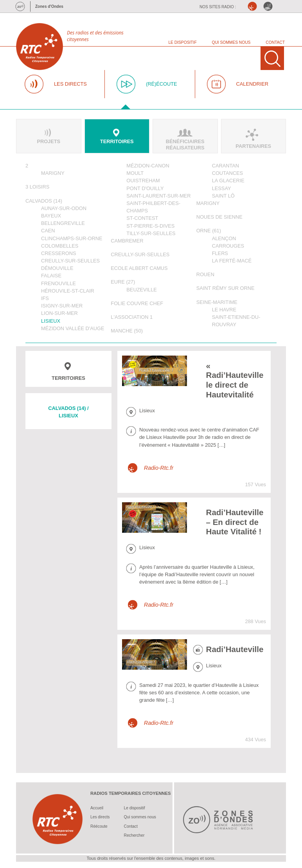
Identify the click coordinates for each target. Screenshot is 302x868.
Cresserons (59, 253)
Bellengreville (63, 223)
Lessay (222, 188)
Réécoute (99, 826)
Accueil (97, 808)
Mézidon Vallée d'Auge (73, 328)
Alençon (224, 238)
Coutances (227, 173)
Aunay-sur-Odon (64, 208)
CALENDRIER (253, 84)
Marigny (53, 173)
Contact (131, 826)
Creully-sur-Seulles (70, 261)
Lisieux (51, 321)
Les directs (100, 817)
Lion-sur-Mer (59, 313)
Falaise (51, 276)
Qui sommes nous (140, 817)
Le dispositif (135, 808)
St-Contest (142, 218)
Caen (48, 231)
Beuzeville (142, 290)
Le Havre (224, 310)
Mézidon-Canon (148, 166)
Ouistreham (143, 181)
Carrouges (228, 246)
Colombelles (60, 246)
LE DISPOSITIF (182, 42)
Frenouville (58, 283)
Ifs (45, 298)
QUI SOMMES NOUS (231, 42)
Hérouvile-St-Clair (68, 291)
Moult (135, 173)
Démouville (57, 268)
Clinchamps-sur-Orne (72, 238)
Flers (220, 253)
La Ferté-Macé (232, 261)
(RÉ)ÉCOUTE (162, 84)
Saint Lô (223, 196)
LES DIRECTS (70, 84)
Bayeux (51, 216)
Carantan (226, 166)
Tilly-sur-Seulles (151, 233)
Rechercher (134, 835)
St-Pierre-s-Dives (150, 226)
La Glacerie (228, 181)
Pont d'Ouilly (145, 188)
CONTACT (275, 42)
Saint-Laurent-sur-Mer (158, 196)
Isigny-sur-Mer (62, 306)
